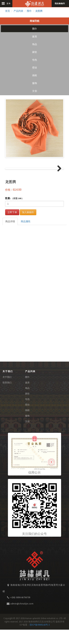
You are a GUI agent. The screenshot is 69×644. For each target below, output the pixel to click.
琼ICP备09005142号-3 (40, 639)
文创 (35, 91)
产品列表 (18, 11)
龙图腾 (39, 11)
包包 (35, 60)
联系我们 (7, 397)
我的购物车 (60, 3)
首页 (8, 11)
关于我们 (7, 391)
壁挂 (35, 68)
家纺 (35, 52)
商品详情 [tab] (10, 236)
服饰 (35, 83)
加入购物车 (28, 227)
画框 (35, 75)
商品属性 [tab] (26, 236)
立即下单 (12, 227)
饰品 (35, 44)
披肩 (35, 36)
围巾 (29, 11)
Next (58, 176)
